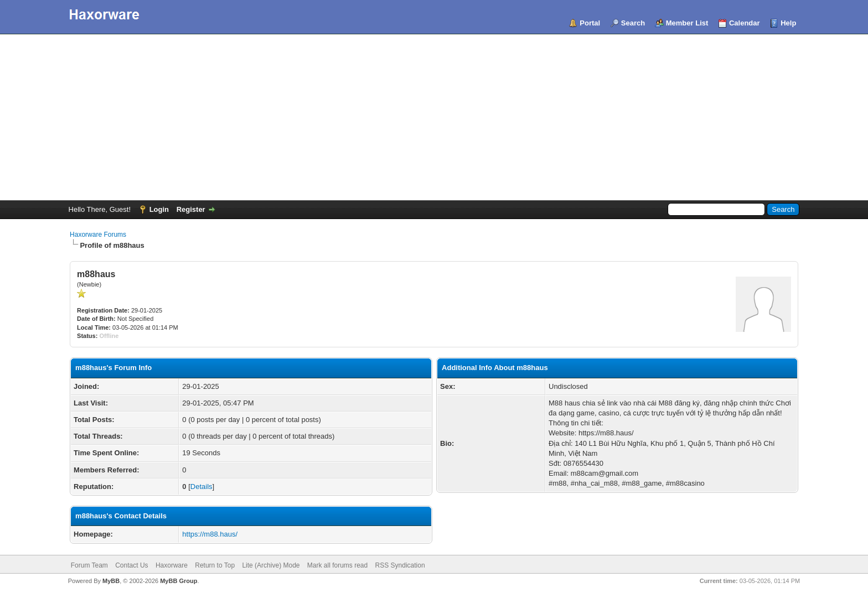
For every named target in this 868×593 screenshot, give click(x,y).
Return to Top (215, 565)
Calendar (745, 23)
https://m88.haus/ (210, 534)
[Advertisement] (434, 117)
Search (633, 23)
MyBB (111, 581)
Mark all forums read (337, 565)
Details (201, 487)
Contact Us (131, 565)
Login (159, 209)
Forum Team (89, 565)
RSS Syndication (400, 565)
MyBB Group (179, 581)
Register (191, 209)
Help (788, 23)
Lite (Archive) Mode (271, 565)
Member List (687, 23)
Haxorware (172, 565)
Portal (590, 23)
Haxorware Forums (98, 235)
